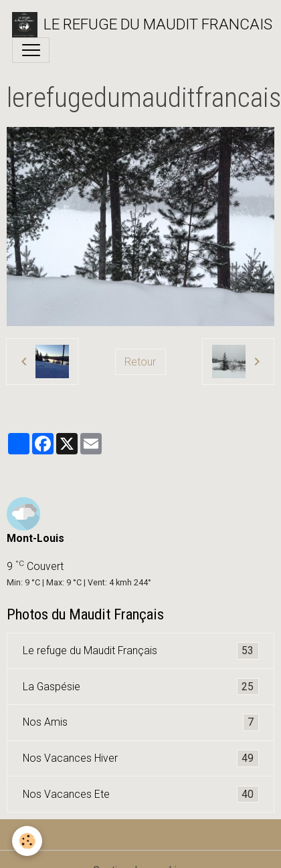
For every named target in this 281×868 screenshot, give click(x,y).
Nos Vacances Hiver (141, 758)
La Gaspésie (141, 687)
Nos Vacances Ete (141, 794)
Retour (140, 362)
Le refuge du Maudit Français (141, 651)
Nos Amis (141, 722)
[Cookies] (27, 841)
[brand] (134, 25)
